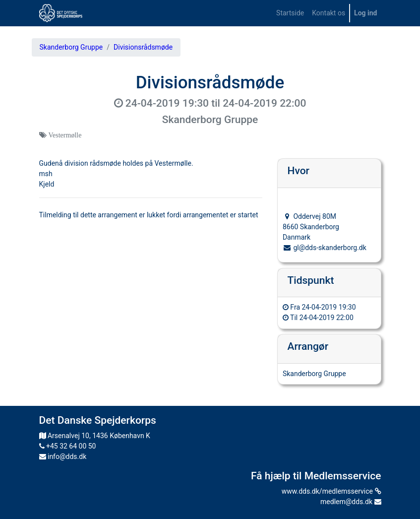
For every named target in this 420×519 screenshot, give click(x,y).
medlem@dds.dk (351, 502)
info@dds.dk (63, 456)
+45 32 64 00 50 (68, 446)
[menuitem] (290, 13)
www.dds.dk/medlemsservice (331, 491)
